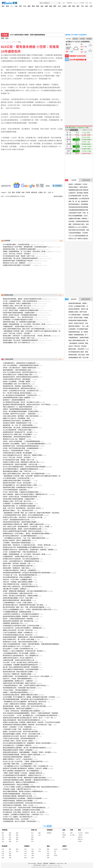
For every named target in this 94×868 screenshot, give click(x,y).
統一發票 (72, 835)
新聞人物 (34, 830)
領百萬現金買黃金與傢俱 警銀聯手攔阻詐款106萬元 (20, 695)
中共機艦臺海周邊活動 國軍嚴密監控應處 (17, 612)
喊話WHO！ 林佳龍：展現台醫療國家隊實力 (18, 679)
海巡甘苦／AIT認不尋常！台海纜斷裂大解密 (17, 580)
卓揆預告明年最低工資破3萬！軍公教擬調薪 (17, 453)
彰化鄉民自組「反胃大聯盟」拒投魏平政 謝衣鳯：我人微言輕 (24, 812)
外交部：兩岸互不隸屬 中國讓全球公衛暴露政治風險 (21, 310)
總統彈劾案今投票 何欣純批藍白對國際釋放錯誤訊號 (21, 446)
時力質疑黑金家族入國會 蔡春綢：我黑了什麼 (18, 256)
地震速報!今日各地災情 (78, 56)
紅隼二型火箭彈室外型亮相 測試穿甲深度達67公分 (20, 372)
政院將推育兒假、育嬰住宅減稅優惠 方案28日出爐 (20, 464)
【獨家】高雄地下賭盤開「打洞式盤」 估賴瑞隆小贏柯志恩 (23, 773)
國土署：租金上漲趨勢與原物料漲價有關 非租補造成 (21, 667)
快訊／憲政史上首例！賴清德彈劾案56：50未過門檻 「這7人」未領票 (26, 527)
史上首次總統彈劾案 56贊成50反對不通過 (17, 430)
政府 (87, 6)
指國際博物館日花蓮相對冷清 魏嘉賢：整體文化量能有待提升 (24, 524)
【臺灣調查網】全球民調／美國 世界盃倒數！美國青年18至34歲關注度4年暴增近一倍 (32, 331)
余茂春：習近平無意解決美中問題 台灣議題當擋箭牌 (21, 448)
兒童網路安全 (52, 863)
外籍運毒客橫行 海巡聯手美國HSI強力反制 (18, 327)
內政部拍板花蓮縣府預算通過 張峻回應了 (17, 757)
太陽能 (40, 192)
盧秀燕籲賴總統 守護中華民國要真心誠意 (17, 370)
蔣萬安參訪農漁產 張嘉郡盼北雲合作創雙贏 (18, 801)
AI (53, 192)
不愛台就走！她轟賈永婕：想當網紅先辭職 (17, 674)
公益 (55, 853)
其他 (17, 851)
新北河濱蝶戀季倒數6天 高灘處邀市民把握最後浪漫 (20, 469)
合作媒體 (82, 3)
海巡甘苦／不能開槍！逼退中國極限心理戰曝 (18, 582)
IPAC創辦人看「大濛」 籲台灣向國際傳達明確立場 (20, 575)
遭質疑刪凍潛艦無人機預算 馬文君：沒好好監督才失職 (21, 734)
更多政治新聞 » (58, 196)
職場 (33, 6)
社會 (16, 6)
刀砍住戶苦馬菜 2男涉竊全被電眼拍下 (16, 690)
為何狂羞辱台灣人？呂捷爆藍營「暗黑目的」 (18, 745)
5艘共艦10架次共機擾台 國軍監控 (15, 589)
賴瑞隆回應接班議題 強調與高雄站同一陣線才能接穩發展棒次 (24, 637)
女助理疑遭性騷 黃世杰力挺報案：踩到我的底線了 (20, 821)
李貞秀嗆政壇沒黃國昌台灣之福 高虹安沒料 (18, 635)
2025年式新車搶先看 (78, 60)
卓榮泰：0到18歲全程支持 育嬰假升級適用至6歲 (19, 368)
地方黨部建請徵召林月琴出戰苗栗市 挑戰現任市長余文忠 (22, 775)
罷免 (13, 192)
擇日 (64, 837)
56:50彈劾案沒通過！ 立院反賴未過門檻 (81, 315)
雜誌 (78, 6)
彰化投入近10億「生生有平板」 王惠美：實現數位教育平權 (23, 762)
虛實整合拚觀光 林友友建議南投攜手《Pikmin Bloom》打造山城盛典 (26, 676)
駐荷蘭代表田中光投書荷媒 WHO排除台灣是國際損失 (21, 559)
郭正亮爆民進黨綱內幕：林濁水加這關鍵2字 (17, 577)
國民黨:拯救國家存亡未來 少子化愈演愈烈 (17, 646)
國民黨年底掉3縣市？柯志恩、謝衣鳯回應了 (17, 483)
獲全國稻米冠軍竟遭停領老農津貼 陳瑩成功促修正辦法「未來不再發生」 (27, 405)
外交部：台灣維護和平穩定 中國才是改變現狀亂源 (20, 301)
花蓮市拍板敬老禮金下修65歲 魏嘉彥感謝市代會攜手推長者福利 (24, 778)
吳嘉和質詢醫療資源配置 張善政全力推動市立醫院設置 (21, 755)
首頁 (3, 6)
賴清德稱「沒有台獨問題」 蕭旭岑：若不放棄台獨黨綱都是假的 (24, 444)
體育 (55, 6)
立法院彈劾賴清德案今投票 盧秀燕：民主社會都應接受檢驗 (23, 515)
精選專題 (49, 833)
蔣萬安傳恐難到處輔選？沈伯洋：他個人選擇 (18, 598)
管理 (48, 856)
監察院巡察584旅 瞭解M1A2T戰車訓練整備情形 (19, 782)
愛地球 (56, 856)
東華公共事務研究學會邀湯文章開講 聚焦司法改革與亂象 (22, 531)
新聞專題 (50, 830)
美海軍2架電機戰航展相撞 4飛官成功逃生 (17, 794)
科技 (25, 6)
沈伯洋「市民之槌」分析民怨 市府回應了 (17, 254)
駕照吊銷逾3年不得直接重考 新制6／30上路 (18, 805)
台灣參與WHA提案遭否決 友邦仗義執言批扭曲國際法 (21, 614)
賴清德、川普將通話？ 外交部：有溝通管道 (17, 727)
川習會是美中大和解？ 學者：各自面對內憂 (17, 729)
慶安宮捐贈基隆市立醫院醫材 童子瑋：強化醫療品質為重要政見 (24, 748)
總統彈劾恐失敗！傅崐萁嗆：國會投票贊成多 (18, 386)
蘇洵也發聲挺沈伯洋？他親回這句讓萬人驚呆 (18, 375)
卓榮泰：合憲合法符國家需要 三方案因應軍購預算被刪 (21, 441)
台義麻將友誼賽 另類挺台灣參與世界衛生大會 (18, 660)
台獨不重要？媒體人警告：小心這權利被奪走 (18, 764)
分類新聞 (5, 830)
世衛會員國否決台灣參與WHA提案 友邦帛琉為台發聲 (21, 626)
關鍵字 (65, 846)
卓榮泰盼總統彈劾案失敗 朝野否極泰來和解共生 (19, 388)
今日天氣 (68, 39)
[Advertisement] (33, 213)
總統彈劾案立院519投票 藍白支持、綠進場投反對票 (20, 736)
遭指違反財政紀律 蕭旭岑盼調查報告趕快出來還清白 (21, 377)
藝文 (55, 851)
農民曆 (68, 35)
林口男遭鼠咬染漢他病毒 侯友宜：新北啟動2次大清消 (21, 402)
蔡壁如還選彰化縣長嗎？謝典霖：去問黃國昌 (18, 750)
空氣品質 (75, 39)
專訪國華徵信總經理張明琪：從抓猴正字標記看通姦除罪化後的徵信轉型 (27, 573)
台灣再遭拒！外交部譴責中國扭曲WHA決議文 (18, 320)
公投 (9, 192)
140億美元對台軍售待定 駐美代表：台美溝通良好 (20, 570)
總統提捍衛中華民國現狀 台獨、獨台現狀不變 (18, 621)
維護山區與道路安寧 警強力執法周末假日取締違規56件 (22, 720)
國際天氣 (80, 839)
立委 (49, 192)
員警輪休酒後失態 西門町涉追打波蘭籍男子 (18, 709)
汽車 (82, 6)
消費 (69, 6)
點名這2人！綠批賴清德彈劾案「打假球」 (17, 451)
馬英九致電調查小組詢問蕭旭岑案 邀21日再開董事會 (21, 771)
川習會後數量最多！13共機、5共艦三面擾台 (18, 603)
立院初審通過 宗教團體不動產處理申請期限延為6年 (20, 665)
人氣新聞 (71, 180)
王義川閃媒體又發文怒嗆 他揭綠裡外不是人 (18, 584)
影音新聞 (5, 846)
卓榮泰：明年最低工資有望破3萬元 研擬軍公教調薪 (20, 596)
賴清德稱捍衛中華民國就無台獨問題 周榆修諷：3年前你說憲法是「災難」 (28, 725)
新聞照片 (27, 846)
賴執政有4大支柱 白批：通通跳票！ (15, 263)
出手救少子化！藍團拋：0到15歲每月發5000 (18, 817)
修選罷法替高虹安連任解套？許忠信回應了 (18, 265)
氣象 (79, 830)
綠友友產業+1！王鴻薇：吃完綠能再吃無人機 (18, 649)
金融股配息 (83, 35)
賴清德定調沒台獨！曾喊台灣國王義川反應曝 (18, 672)
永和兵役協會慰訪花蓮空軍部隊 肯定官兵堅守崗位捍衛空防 (23, 803)
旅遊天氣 (80, 837)
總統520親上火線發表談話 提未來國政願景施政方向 (20, 587)
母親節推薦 (69, 3)
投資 (48, 853)
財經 (20, 6)
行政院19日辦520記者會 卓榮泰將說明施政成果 (19, 739)
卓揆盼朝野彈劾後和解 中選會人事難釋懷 (16, 398)
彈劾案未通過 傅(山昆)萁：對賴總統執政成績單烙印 (20, 258)
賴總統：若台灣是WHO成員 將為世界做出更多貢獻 (20, 732)
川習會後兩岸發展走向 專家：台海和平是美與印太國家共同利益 (24, 686)
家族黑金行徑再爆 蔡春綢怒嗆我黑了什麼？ (18, 423)
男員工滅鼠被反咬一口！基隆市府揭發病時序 (18, 407)
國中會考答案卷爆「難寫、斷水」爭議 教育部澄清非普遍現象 (24, 607)
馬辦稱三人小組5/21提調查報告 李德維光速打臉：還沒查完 (23, 651)
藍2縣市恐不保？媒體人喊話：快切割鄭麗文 (17, 435)
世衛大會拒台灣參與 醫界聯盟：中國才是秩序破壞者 (21, 416)
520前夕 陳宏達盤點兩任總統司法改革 (16, 520)
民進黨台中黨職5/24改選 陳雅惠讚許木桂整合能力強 (21, 462)
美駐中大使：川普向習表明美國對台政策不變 (18, 566)
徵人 (66, 863)
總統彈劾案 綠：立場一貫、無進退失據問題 (18, 425)
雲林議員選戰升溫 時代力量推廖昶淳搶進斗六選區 (20, 485)
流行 (17, 841)
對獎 (72, 830)
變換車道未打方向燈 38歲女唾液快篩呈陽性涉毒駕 (20, 642)
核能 (23, 192)
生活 (59, 6)
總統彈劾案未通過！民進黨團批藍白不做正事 (18, 261)
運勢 (38, 6)
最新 (3, 833)
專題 (7, 6)
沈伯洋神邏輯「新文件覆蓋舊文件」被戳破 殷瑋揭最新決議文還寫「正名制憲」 (30, 697)
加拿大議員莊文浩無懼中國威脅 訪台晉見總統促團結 (21, 669)
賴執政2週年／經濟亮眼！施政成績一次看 (17, 563)
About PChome (60, 863)
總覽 (48, 849)
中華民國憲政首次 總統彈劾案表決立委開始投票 (19, 363)
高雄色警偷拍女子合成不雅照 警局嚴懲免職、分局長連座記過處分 (25, 247)
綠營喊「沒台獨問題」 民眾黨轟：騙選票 (17, 382)
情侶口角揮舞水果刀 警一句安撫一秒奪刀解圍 (18, 639)
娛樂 (51, 6)
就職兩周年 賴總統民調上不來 (13, 623)
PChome (76, 3)
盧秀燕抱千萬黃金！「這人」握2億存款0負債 (18, 317)
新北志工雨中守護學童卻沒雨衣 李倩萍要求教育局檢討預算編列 (24, 467)
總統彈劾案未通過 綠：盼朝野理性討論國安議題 (19, 249)
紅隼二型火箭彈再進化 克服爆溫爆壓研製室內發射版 (21, 365)
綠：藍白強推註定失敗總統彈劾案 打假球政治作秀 (20, 395)
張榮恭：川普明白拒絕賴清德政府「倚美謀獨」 (18, 619)
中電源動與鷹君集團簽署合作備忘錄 (80, 210)
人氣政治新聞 (86, 180)
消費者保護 (45, 863)
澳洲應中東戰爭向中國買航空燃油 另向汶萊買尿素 (27, 35)
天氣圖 (80, 841)
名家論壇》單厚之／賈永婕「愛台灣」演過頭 (18, 741)
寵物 (17, 833)
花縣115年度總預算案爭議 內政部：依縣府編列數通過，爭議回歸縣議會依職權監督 (31, 644)
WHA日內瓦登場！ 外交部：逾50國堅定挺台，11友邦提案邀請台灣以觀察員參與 (30, 715)
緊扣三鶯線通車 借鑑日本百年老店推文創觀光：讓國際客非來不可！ (26, 494)
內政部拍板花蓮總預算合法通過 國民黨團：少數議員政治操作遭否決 (26, 780)
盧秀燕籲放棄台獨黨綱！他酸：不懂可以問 (17, 471)
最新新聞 (71, 299)
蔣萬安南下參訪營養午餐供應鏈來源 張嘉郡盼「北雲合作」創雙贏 (25, 768)
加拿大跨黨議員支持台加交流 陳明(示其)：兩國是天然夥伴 (23, 455)
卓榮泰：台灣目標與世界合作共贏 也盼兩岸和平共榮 (21, 391)
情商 (17, 835)
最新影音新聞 (86, 299)
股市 (64, 3)
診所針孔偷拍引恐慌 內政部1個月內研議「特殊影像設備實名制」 (25, 808)
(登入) (91, 3)
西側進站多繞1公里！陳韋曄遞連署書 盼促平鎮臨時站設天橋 (23, 547)
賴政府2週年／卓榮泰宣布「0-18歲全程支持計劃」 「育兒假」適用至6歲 (27, 336)
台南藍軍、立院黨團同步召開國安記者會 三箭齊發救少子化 (23, 815)
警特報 (87, 833)
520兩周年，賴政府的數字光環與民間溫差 (17, 543)
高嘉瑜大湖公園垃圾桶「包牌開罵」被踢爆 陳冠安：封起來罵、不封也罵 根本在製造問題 (32, 722)
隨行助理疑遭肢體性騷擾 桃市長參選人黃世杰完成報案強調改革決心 (26, 699)
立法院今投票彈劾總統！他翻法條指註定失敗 (18, 593)
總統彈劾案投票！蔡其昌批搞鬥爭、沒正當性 (18, 432)
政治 (12, 6)
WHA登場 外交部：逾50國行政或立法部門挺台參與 (20, 663)
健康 (46, 6)
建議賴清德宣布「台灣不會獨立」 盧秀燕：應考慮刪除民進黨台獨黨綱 (26, 534)
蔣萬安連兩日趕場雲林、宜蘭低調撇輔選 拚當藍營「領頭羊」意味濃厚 (27, 752)
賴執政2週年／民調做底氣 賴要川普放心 (17, 568)
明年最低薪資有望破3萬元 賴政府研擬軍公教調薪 (20, 522)
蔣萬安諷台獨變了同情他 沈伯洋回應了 (16, 819)
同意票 (28, 192)
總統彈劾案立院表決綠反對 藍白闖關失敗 (17, 421)
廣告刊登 (40, 863)
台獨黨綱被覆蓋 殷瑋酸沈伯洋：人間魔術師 (18, 681)
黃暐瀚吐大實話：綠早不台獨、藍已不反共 (17, 306)
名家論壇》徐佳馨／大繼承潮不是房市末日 (17, 789)
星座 (42, 6)
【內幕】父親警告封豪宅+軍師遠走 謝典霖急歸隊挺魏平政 (23, 704)
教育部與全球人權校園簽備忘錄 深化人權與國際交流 (21, 656)
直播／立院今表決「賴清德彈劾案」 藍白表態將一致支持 (22, 508)
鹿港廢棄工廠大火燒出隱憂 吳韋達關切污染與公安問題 (21, 810)
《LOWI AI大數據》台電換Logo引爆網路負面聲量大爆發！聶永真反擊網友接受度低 (30, 787)
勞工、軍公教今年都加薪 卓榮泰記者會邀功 (17, 393)
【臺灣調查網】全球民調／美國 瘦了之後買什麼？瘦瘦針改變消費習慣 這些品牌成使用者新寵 (35, 513)
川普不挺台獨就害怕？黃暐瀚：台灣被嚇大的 (18, 633)
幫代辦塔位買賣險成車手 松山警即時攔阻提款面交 (20, 536)
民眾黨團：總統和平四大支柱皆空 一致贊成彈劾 (19, 414)
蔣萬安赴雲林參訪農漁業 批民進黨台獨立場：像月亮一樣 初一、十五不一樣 (28, 718)
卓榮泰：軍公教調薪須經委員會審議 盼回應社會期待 (21, 411)
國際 (29, 6)
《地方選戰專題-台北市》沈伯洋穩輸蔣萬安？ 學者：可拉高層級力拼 (26, 766)
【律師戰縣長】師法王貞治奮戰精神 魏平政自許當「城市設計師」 (25, 702)
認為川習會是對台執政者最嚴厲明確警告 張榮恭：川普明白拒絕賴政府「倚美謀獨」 (31, 713)
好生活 (56, 849)
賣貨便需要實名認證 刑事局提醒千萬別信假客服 (19, 688)
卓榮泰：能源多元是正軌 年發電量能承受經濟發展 (20, 315)
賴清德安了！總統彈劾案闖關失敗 (14, 400)
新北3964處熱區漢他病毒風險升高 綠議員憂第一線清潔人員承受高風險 (27, 743)
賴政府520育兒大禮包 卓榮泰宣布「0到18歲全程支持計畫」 (23, 517)
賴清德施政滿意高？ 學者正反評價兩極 (16, 785)
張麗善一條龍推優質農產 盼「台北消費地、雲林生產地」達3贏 (24, 251)
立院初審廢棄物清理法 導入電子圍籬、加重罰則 (19, 653)
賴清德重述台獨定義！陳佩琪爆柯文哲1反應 (17, 796)
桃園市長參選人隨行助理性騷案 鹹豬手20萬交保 (19, 683)
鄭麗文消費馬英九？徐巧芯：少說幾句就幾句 (18, 759)
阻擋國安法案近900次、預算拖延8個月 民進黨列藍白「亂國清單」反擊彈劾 (28, 550)
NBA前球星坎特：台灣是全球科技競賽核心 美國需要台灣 (22, 628)
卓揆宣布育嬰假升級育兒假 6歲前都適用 (17, 379)
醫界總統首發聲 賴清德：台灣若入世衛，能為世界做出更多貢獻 (24, 706)
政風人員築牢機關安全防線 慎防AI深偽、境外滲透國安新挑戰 (24, 329)
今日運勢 (75, 35)
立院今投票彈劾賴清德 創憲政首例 (15, 490)
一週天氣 (80, 835)
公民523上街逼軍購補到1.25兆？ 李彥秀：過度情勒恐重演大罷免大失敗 (27, 610)
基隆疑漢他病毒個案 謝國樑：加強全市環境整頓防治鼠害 (22, 299)
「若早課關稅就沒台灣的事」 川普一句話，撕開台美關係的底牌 (24, 538)
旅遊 (74, 6)
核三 (45, 192)
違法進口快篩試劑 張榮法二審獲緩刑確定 (17, 304)
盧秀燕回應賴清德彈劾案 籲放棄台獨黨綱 (17, 600)
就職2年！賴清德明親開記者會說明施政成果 (17, 409)
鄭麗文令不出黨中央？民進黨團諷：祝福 (16, 418)
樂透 (71, 833)
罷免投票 (34, 192)
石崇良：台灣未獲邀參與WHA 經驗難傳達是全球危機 (21, 561)
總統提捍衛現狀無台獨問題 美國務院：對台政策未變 (21, 616)
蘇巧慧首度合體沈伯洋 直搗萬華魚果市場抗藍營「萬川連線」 (24, 605)
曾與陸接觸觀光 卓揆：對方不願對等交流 (81, 358)
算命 (64, 833)
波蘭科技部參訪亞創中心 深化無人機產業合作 (18, 658)
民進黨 (18, 192)
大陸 (91, 6)
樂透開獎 (89, 39)
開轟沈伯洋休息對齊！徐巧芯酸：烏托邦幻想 (18, 630)
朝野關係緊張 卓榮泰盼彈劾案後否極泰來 (17, 437)
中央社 (19, 42)
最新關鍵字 (65, 849)
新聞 (3, 38)
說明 (87, 3)
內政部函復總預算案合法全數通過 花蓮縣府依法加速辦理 (22, 798)
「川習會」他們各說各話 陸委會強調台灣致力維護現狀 (21, 711)
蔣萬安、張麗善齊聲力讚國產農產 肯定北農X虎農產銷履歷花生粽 (25, 591)
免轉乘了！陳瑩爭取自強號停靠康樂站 (16, 692)
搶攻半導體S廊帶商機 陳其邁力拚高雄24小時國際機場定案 (23, 791)
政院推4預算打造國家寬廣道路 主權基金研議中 (19, 313)
